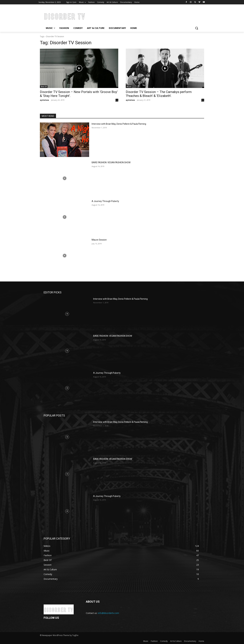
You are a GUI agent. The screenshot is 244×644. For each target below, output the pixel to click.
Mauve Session (99, 240)
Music (129, 87)
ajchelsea (44, 100)
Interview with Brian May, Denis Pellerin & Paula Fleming (119, 124)
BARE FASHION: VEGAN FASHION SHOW (111, 162)
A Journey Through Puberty (105, 201)
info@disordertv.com (108, 613)
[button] (197, 28)
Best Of (44, 87)
